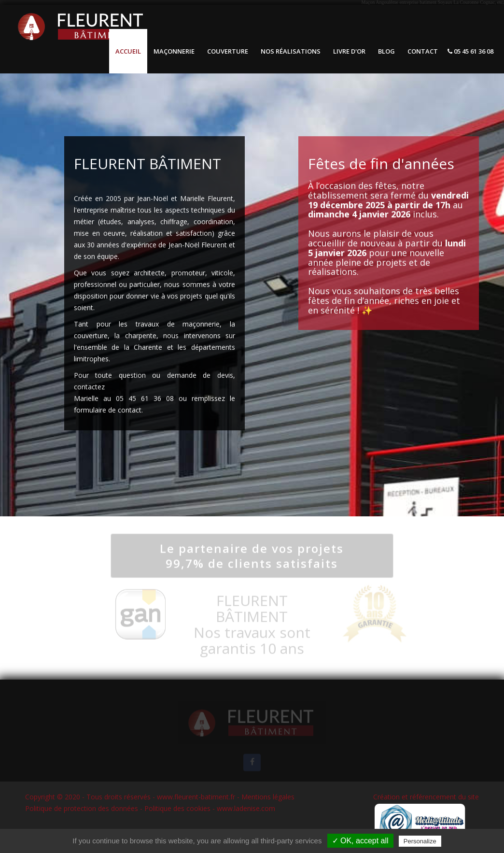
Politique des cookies (177, 808)
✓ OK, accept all (360, 841)
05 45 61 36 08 (470, 51)
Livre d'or (349, 51)
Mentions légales (268, 797)
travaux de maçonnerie (178, 325)
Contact (423, 51)
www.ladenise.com (246, 808)
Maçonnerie (174, 51)
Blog (386, 51)
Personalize (420, 841)
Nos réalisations (291, 51)
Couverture (228, 51)
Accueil (128, 51)
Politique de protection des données (82, 808)
